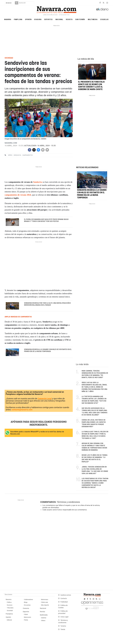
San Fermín (80, 19)
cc (100, 599)
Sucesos (10, 605)
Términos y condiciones (68, 502)
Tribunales (10, 608)
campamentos (27, 155)
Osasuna (38, 19)
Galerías (44, 618)
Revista (69, 19)
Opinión (28, 19)
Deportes (48, 19)
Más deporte (45, 605)
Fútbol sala (44, 602)
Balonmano (45, 599)
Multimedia (93, 19)
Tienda (63, 629)
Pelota (26, 620)
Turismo (63, 626)
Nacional (59, 19)
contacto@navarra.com (22, 410)
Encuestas (27, 605)
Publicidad (64, 602)
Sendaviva (38, 182)
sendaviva (17, 155)
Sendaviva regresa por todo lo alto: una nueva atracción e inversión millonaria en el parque (47, 304)
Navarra (8, 19)
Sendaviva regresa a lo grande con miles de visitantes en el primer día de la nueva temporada (48, 350)
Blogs (26, 602)
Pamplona (18, 19)
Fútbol (26, 614)
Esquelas (104, 19)
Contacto (64, 598)
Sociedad (10, 611)
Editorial (9, 620)
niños (10, 155)
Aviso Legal (64, 617)
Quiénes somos (66, 595)
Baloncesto (27, 617)
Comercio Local (45, 399)
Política (9, 602)
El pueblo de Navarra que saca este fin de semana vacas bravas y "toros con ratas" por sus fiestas (46, 220)
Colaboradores (28, 599)
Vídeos (43, 620)
